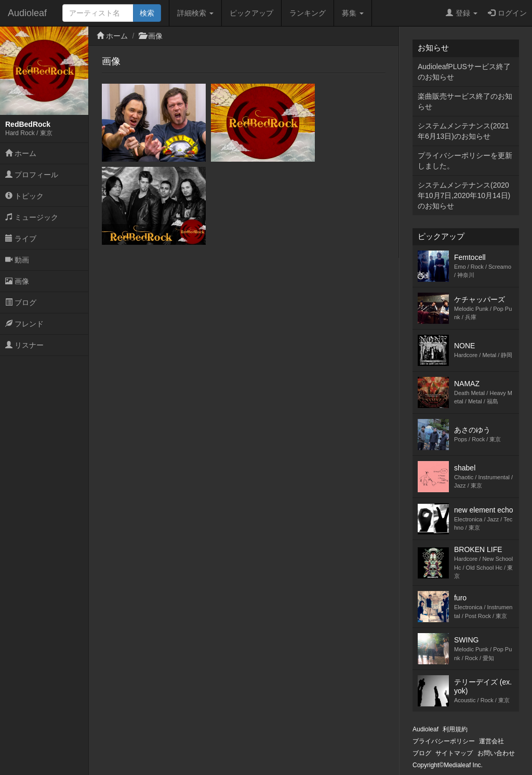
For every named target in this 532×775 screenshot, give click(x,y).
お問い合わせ (496, 753)
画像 (17, 281)
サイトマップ (454, 753)
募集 (353, 13)
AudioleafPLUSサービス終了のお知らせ (464, 72)
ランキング (308, 13)
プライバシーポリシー (444, 741)
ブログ (21, 303)
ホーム (21, 153)
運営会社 (491, 741)
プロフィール (32, 175)
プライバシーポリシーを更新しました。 (465, 161)
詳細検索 (195, 13)
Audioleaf (27, 13)
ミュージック (32, 217)
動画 (17, 260)
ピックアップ (251, 13)
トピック (24, 196)
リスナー (24, 345)
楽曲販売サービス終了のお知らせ (465, 101)
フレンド (24, 324)
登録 (462, 13)
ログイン (507, 13)
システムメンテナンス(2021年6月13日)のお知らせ (463, 131)
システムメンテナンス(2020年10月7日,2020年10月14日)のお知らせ (464, 195)
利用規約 (455, 729)
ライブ (21, 239)
